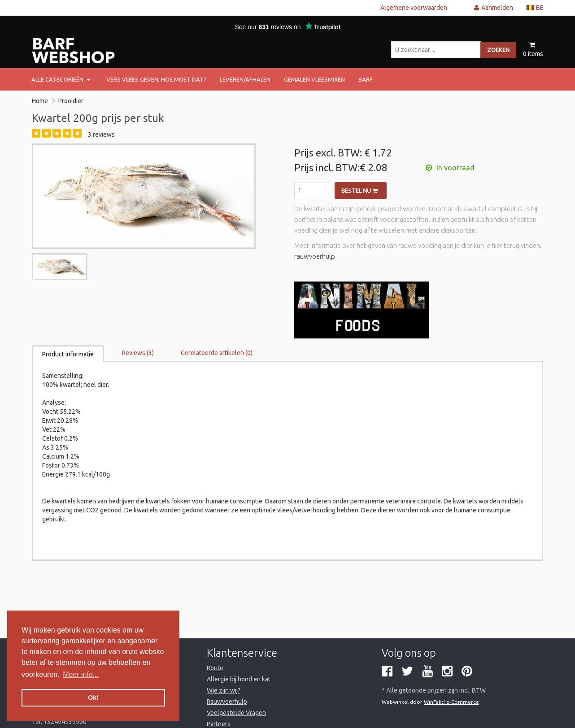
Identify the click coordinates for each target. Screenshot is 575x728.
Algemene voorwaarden (414, 8)
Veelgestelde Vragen (236, 713)
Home (40, 101)
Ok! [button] (93, 698)
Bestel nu (359, 191)
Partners (219, 724)
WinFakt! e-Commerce (451, 702)
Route (215, 668)
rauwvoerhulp (315, 256)
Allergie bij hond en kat (239, 679)
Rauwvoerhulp (227, 702)
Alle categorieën (61, 79)
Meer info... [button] (81, 674)
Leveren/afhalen (245, 79)
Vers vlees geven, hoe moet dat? (156, 79)
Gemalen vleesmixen (314, 79)
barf (366, 79)
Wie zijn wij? (224, 690)
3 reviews (101, 134)
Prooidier (71, 101)
